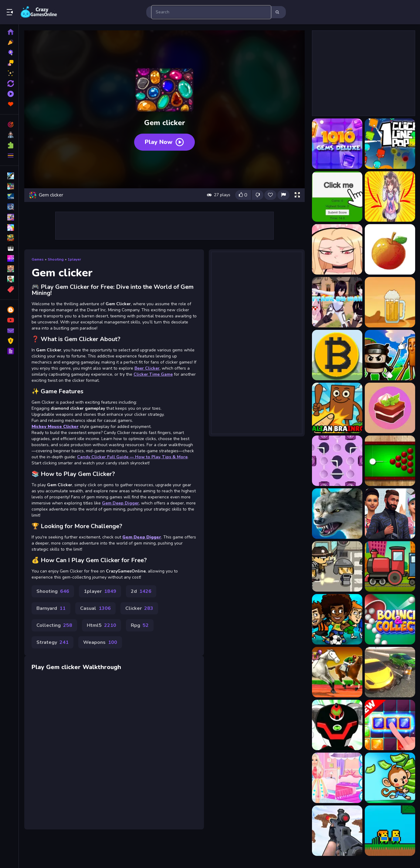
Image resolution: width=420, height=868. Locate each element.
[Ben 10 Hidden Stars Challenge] (337, 725)
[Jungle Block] (390, 725)
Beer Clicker (147, 368)
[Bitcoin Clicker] (337, 355)
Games (38, 259)
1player (74, 259)
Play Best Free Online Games (39, 12)
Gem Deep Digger (120, 503)
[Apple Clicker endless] (390, 249)
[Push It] (337, 461)
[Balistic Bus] (337, 566)
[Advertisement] (164, 226)
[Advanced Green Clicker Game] (337, 196)
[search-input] (211, 12)
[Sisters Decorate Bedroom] (337, 778)
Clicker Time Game (153, 374)
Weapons (100, 642)
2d (141, 591)
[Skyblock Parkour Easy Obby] (390, 831)
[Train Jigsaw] (390, 566)
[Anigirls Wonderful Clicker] (390, 196)
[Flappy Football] (337, 619)
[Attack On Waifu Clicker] (337, 302)
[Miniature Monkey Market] (390, 778)
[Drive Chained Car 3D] (390, 672)
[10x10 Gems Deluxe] (337, 144)
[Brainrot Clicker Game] (337, 408)
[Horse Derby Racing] (337, 672)
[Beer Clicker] (390, 302)
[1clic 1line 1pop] (390, 144)
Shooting (56, 259)
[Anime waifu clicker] (337, 249)
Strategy (52, 642)
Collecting (54, 625)
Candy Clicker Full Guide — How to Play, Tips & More (132, 457)
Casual (95, 608)
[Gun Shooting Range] (337, 831)
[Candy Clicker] (390, 408)
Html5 (102, 625)
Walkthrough (102, 667)
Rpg (140, 625)
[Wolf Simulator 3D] (337, 514)
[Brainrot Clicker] (390, 355)
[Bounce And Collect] (390, 619)
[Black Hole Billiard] (390, 461)
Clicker (139, 608)
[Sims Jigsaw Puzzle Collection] (390, 514)
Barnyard (51, 608)
